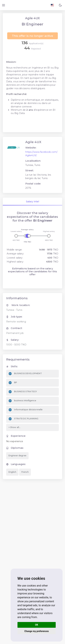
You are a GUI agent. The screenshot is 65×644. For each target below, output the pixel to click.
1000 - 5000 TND (16, 345)
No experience (15, 441)
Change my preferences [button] (37, 631)
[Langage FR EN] (52, 5)
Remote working (16, 322)
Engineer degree (17, 456)
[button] (60, 5)
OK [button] (37, 625)
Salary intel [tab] (32, 202)
